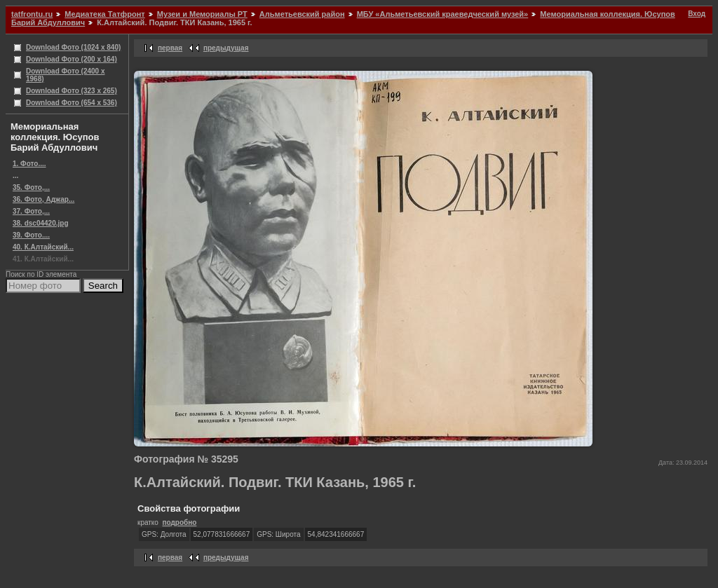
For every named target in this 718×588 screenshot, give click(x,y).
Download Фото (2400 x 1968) (66, 75)
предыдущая (226, 48)
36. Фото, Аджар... (43, 199)
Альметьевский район (302, 14)
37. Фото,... (31, 211)
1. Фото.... (29, 164)
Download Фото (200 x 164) (72, 59)
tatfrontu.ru (32, 14)
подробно (179, 522)
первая (170, 48)
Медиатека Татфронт (104, 14)
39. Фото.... (31, 235)
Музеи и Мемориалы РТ (202, 14)
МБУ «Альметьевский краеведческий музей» (443, 14)
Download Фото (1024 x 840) (73, 47)
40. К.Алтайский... (43, 247)
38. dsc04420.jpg (41, 223)
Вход (697, 14)
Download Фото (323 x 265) (72, 91)
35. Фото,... (31, 187)
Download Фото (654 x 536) (72, 103)
